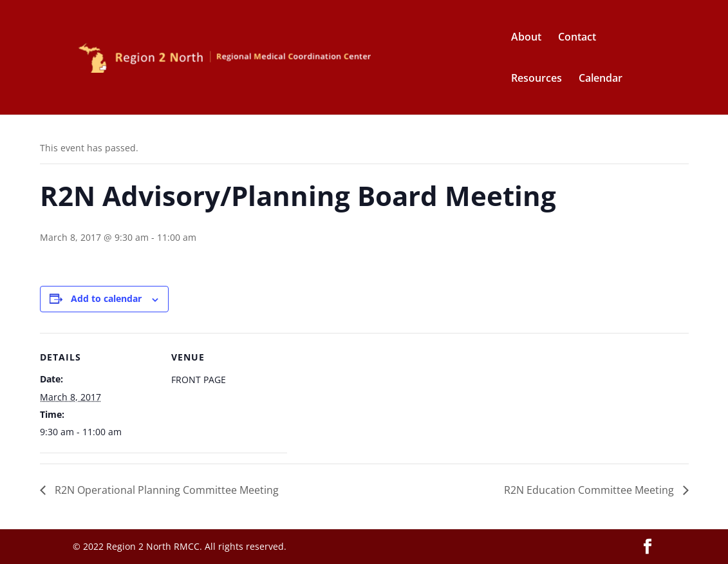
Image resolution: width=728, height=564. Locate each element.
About (526, 38)
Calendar (601, 79)
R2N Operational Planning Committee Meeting (165, 490)
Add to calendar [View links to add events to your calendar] (106, 298)
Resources (537, 79)
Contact (577, 38)
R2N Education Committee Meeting (590, 490)
